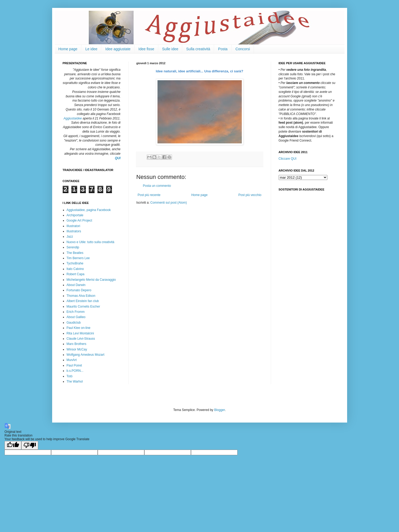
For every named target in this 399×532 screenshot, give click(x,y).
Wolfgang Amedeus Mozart (86, 355)
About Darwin (76, 285)
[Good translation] (13, 445)
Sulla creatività (198, 49)
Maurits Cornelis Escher (83, 307)
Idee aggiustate (118, 49)
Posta (223, 49)
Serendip (73, 247)
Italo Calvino (75, 269)
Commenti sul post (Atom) (169, 203)
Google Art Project (79, 220)
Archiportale (75, 215)
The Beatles (75, 253)
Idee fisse (146, 49)
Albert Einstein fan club (83, 301)
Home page (68, 49)
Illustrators (74, 231)
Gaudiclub (74, 323)
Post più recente (149, 195)
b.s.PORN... (75, 371)
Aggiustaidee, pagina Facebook (89, 210)
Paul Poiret (74, 365)
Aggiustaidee (73, 118)
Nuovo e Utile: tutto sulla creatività (90, 242)
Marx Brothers (77, 344)
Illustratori (73, 226)
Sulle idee (170, 49)
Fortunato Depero (79, 290)
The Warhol (75, 382)
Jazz (70, 237)
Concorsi (243, 49)
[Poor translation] (30, 445)
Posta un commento (157, 186)
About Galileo (76, 317)
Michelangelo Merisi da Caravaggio (91, 280)
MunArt (72, 360)
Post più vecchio (250, 195)
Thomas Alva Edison (81, 296)
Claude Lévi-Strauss (81, 339)
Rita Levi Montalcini (80, 333)
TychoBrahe (75, 263)
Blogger (220, 410)
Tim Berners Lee (78, 258)
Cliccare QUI (288, 159)
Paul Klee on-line (79, 328)
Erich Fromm (76, 312)
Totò (70, 376)
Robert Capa (76, 274)
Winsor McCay (77, 349)
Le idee (91, 49)
